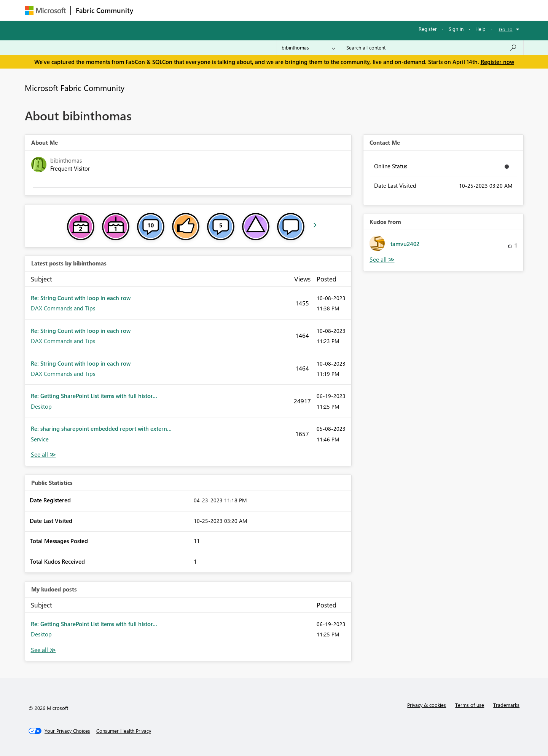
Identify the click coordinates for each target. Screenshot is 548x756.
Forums (151, 10)
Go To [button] (506, 29)
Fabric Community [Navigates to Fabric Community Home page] (104, 10)
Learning (312, 10)
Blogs (283, 10)
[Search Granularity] (308, 48)
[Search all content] (432, 48)
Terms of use (470, 705)
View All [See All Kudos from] (382, 260)
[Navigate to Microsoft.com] (45, 10)
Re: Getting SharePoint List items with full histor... (94, 396)
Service (40, 439)
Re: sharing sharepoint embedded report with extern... (101, 428)
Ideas (215, 10)
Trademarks (506, 705)
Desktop (41, 406)
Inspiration (184, 10)
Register (428, 29)
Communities (249, 10)
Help (480, 29)
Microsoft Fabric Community (75, 88)
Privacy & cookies (427, 705)
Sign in (456, 29)
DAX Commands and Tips (63, 308)
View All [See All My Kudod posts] (43, 650)
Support (345, 10)
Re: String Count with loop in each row (81, 298)
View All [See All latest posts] (43, 455)
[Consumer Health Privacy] (124, 731)
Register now (497, 62)
